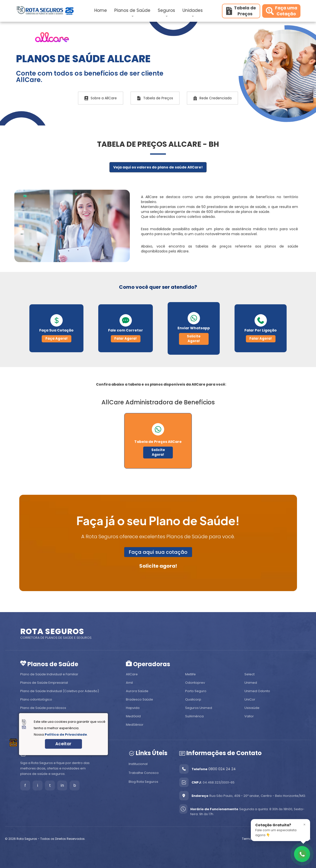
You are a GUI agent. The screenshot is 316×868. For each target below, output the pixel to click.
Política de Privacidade (66, 734)
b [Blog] (75, 785)
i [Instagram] (38, 785)
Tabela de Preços (155, 98)
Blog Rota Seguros (143, 782)
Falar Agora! (126, 339)
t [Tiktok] (50, 785)
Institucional (138, 764)
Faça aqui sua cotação (158, 552)
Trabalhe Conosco (144, 773)
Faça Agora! (57, 339)
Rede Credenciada (212, 98)
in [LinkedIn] (62, 785)
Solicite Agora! (194, 339)
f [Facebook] (25, 785)
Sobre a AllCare (101, 98)
